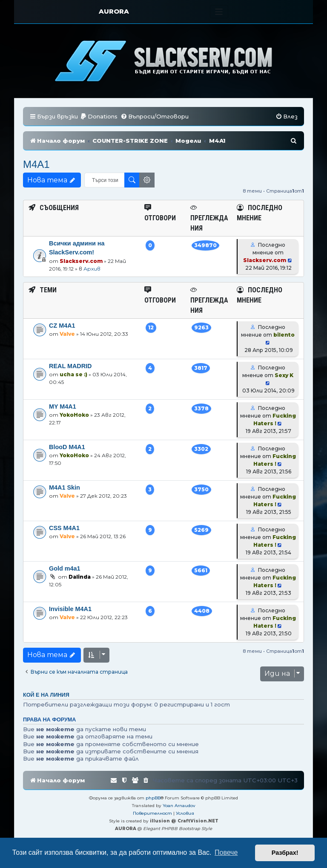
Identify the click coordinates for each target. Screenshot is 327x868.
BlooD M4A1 (67, 447)
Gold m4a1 (65, 568)
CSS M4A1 (64, 528)
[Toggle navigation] (219, 12)
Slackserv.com (81, 261)
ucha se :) (73, 374)
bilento (284, 335)
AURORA (114, 11)
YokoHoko (74, 415)
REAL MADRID (70, 366)
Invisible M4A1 (70, 609)
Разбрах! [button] (285, 853)
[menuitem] (99, 117)
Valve (67, 334)
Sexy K (284, 375)
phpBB (153, 798)
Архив (92, 269)
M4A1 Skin (65, 487)
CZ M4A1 (62, 326)
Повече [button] (226, 852)
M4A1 (36, 164)
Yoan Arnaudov (179, 806)
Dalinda (80, 577)
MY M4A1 (63, 407)
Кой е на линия (46, 695)
